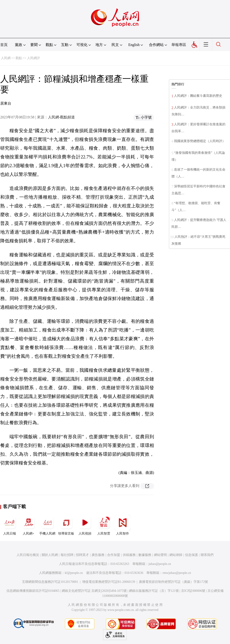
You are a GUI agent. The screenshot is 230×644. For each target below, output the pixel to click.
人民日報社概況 (28, 555)
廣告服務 (98, 555)
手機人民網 (47, 525)
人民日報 (10, 525)
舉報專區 (179, 45)
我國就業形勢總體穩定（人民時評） (200, 141)
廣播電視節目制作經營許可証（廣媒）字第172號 (173, 582)
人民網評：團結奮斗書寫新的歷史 (198, 96)
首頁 (4, 45)
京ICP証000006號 (193, 591)
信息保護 (191, 555)
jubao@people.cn (160, 564)
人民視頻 (85, 525)
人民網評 (34, 58)
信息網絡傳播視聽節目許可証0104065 (33, 591)
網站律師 (176, 555)
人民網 (6, 58)
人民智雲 (104, 525)
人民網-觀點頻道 (61, 117)
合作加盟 (114, 555)
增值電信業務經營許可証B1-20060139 (109, 582)
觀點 (19, 58)
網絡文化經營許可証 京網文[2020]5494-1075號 (94, 591)
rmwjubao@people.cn (177, 573)
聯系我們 (207, 555)
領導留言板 (66, 525)
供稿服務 (129, 555)
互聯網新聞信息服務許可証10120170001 (50, 582)
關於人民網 (50, 555)
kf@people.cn (74, 573)
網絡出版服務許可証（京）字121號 (154, 591)
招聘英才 (82, 555)
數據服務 (145, 555)
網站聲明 (160, 555)
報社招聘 (67, 555)
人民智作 (123, 525)
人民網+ (28, 525)
